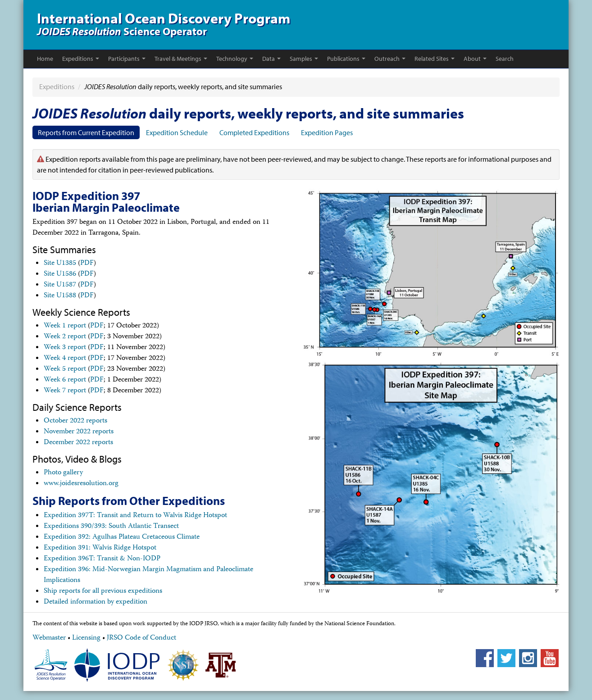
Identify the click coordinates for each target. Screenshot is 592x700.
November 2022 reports (79, 432)
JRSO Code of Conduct (141, 638)
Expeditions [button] (81, 59)
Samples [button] (304, 59)
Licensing (86, 638)
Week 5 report (65, 369)
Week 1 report (65, 326)
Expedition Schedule (177, 132)
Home (45, 59)
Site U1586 (60, 274)
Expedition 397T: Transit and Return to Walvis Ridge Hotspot (135, 516)
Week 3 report (65, 348)
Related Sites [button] (435, 59)
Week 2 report (65, 337)
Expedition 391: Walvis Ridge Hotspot (100, 548)
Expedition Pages (327, 132)
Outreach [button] (390, 59)
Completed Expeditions (254, 132)
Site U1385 (60, 264)
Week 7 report (65, 391)
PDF (87, 264)
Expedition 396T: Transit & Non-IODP (102, 559)
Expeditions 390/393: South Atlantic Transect (111, 527)
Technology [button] (235, 59)
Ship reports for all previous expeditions (103, 591)
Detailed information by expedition (96, 602)
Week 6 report (65, 380)
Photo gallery (63, 473)
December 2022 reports (78, 443)
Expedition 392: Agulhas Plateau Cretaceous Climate (122, 537)
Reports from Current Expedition (86, 132)
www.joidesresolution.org (81, 484)
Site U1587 (60, 285)
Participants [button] (127, 59)
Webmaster (49, 638)
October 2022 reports (75, 421)
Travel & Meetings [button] (181, 59)
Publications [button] (346, 59)
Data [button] (271, 59)
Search (505, 59)
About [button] (475, 59)
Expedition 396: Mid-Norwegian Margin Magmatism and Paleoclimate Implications (148, 575)
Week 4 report (65, 359)
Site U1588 (60, 296)
